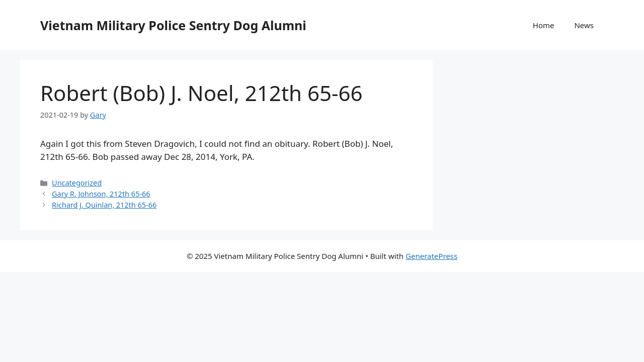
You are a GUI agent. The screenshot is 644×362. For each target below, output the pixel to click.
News (584, 25)
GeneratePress (431, 256)
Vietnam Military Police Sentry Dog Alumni (173, 25)
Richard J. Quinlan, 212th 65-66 (104, 205)
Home (544, 25)
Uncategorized (77, 183)
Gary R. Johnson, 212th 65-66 (101, 194)
